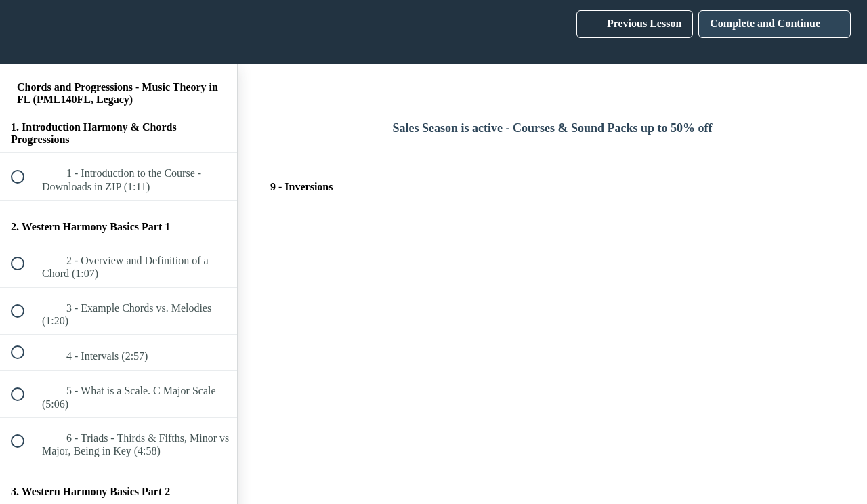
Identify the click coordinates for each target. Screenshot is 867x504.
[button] (25, 32)
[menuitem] (119, 32)
